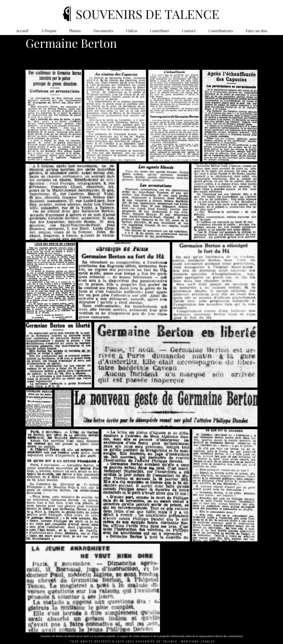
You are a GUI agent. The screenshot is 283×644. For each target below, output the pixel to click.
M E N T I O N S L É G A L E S (198, 641)
